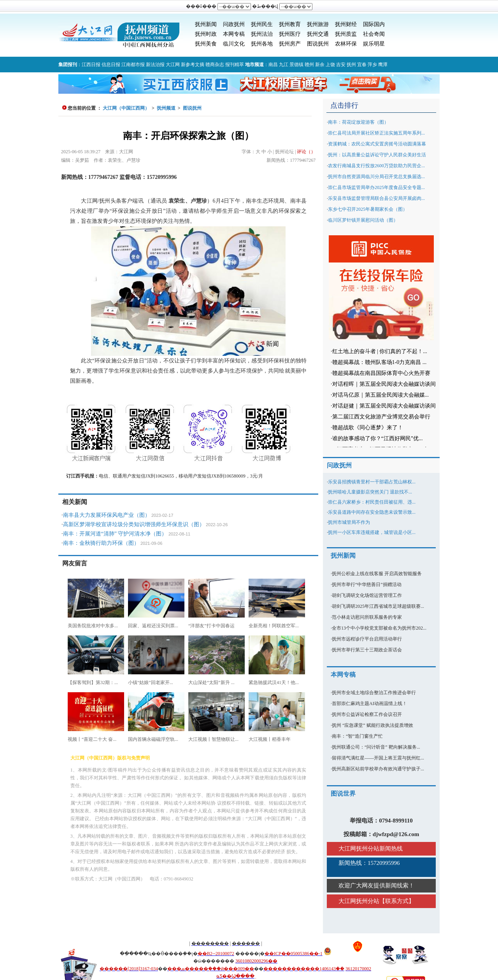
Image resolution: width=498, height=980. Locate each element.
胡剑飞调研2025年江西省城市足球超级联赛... (378, 606)
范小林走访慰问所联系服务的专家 (367, 617)
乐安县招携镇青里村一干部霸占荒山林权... (372, 482)
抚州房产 (290, 44)
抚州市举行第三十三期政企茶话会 (367, 650)
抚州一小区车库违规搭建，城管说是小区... (372, 532)
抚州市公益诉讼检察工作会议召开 (367, 714)
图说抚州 (318, 44)
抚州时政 (206, 34)
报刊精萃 (235, 65)
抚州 (351, 65)
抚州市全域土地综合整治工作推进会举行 (374, 693)
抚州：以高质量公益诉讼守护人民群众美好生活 (377, 155)
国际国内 (374, 24)
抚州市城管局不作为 (349, 522)
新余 (320, 65)
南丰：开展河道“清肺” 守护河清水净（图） (115, 534)
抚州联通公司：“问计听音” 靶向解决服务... (376, 747)
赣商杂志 (215, 65)
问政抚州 (234, 24)
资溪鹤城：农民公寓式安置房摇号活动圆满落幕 (377, 144)
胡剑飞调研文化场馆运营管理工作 (367, 595)
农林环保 (346, 44)
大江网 (173, 65)
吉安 (341, 65)
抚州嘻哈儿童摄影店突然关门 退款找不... (370, 492)
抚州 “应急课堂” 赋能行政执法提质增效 (373, 725)
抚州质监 (346, 34)
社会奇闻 (374, 34)
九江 (284, 65)
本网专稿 (234, 34)
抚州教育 (290, 24)
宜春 (362, 65)
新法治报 (155, 65)
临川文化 (234, 44)
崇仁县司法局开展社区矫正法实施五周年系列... (376, 133)
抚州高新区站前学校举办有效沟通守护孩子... (378, 769)
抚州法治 (262, 34)
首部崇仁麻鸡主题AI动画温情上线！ (369, 703)
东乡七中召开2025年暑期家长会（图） (368, 209)
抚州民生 (262, 24)
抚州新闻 (206, 24)
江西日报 (91, 65)
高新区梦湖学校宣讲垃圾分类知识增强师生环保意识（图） (134, 524)
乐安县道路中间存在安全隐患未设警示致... (372, 512)
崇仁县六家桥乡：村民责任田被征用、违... (372, 502)
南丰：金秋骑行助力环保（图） (101, 543)
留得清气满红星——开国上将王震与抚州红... (378, 758)
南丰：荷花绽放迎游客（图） (358, 122)
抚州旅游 (318, 24)
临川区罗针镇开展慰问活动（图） (363, 220)
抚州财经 (346, 24)
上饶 (330, 65)
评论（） (306, 152)
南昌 (273, 65)
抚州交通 (318, 34)
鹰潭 (383, 65)
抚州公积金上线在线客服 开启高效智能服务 (377, 574)
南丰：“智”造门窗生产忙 (357, 736)
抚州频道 (166, 108)
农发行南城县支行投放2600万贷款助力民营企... (376, 166)
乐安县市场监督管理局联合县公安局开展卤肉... (376, 198)
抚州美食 (206, 44)
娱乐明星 (374, 44)
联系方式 (397, 901)
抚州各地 (262, 44)
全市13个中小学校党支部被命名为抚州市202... (379, 628)
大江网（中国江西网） (126, 108)
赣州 (309, 65)
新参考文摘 (193, 65)
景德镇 (296, 65)
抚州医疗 (290, 34)
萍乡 (372, 65)
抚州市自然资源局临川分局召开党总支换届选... (376, 177)
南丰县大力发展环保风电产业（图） (107, 515)
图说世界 (343, 794)
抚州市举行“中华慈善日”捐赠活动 (367, 584)
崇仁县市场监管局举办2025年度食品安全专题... (376, 187)
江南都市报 (133, 65)
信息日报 (111, 65)
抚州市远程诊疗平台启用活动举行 (367, 639)
